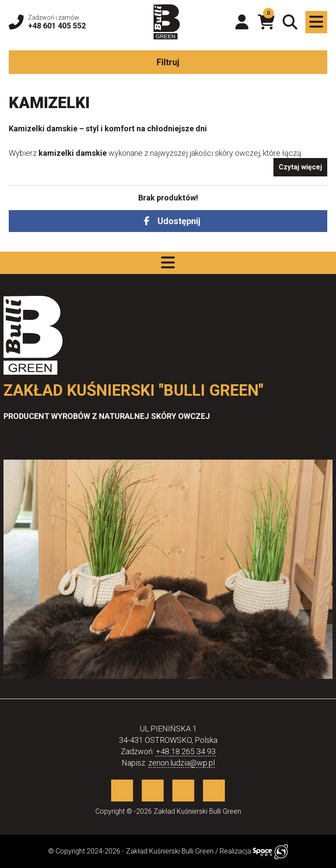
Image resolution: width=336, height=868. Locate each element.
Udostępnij (179, 221)
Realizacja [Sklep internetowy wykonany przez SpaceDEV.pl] (254, 851)
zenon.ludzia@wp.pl (182, 763)
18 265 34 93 (193, 751)
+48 (163, 751)
